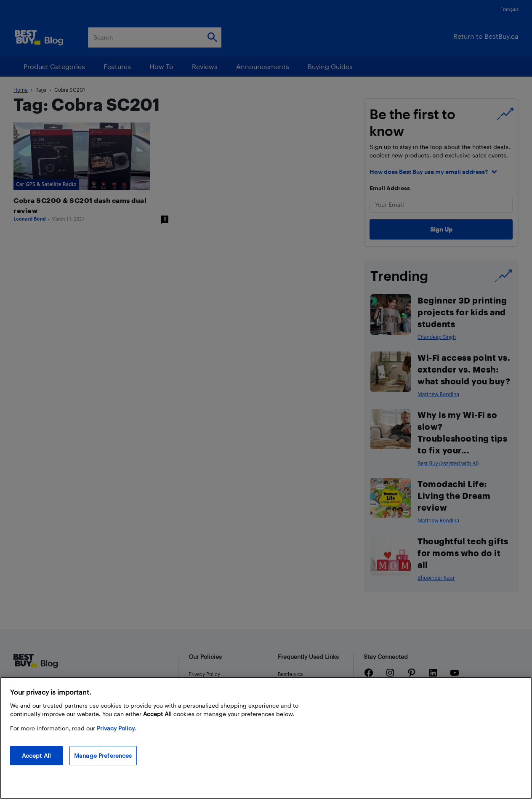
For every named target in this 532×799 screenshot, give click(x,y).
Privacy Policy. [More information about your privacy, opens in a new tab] (116, 728)
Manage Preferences (103, 755)
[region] (266, 738)
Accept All (36, 755)
